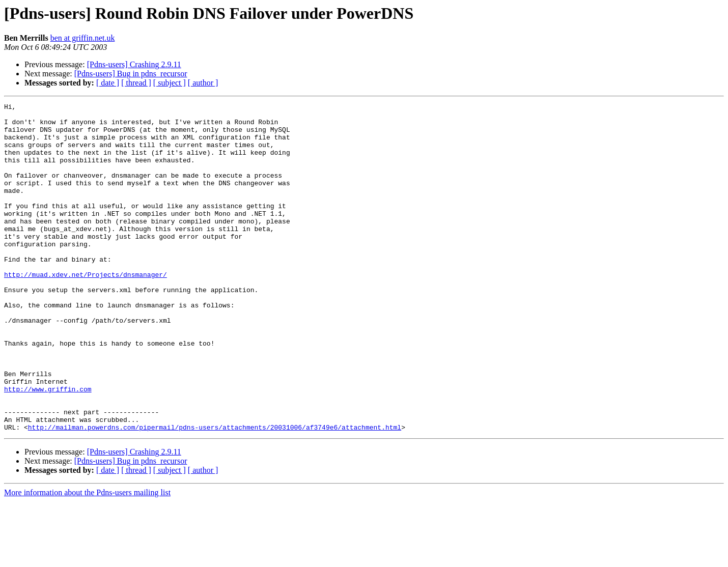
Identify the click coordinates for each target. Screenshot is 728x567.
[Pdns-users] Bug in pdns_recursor (131, 74)
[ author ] (203, 83)
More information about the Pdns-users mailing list (87, 558)
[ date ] (108, 83)
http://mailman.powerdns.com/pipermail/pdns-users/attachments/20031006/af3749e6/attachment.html (215, 493)
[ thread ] (136, 83)
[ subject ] (170, 83)
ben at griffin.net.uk (83, 38)
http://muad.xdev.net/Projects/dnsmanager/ (86, 309)
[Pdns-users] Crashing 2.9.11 (134, 64)
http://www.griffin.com (48, 447)
